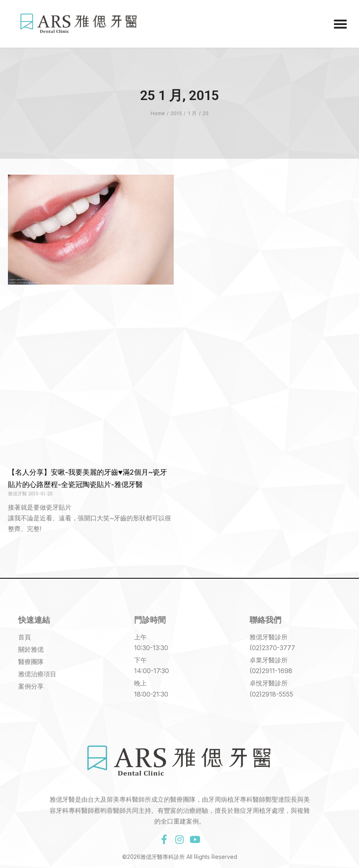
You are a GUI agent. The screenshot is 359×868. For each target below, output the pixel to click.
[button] (340, 24)
